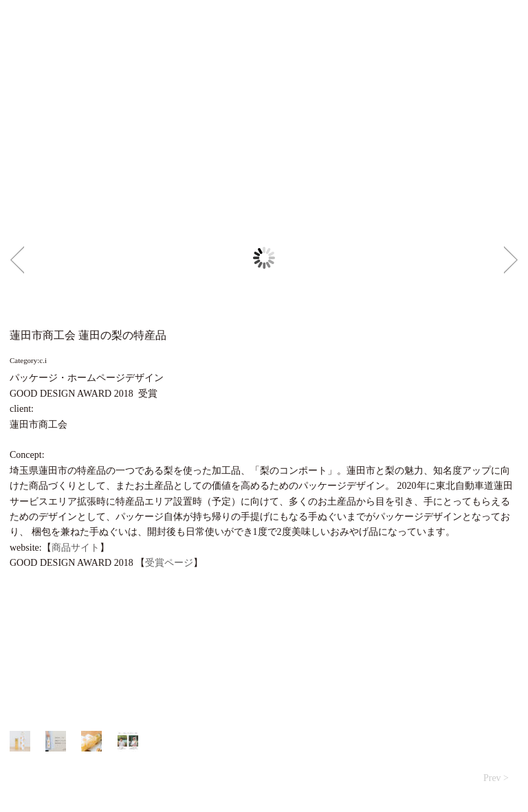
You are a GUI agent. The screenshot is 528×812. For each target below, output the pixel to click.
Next (511, 260)
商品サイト (76, 548)
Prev (17, 260)
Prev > (496, 778)
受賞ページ (169, 563)
